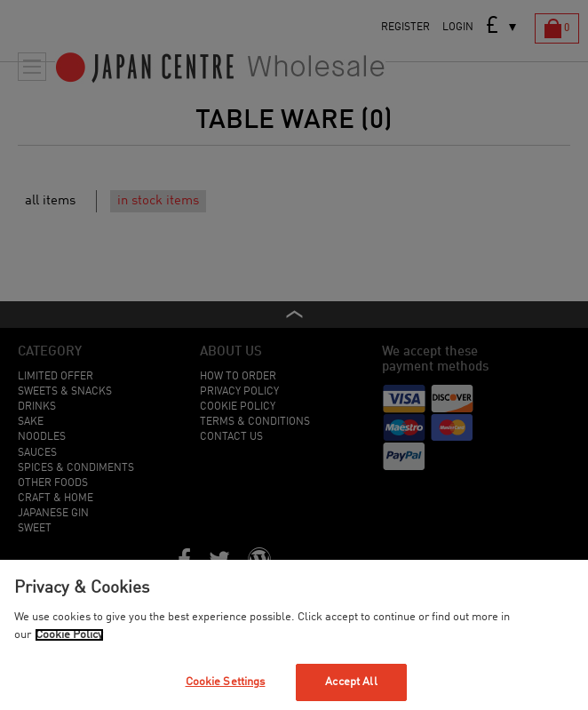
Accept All (351, 682)
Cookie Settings (226, 682)
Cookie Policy (69, 635)
